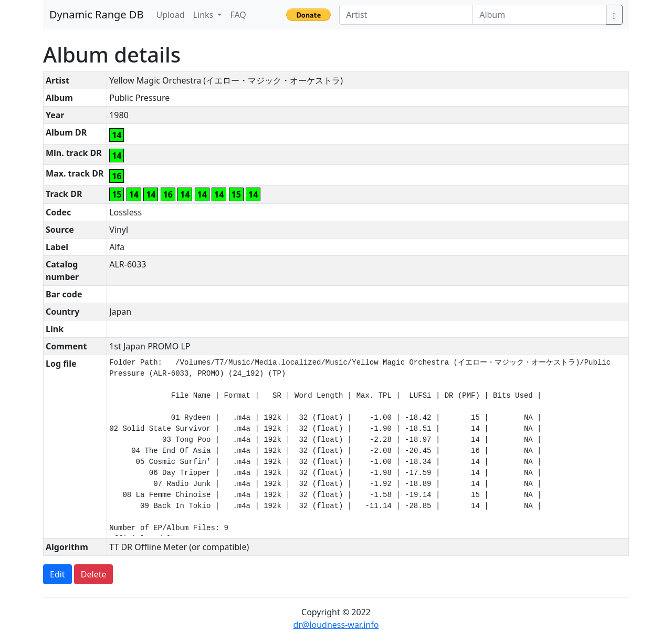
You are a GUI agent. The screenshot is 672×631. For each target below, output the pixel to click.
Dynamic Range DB (96, 14)
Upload (170, 15)
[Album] (539, 15)
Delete (94, 574)
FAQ (238, 15)
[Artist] (406, 15)
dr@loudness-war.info (336, 625)
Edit (57, 574)
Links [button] (204, 15)
